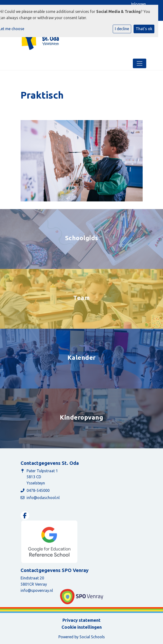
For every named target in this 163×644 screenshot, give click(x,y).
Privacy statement (81, 620)
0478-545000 (38, 490)
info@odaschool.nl (43, 498)
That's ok (144, 29)
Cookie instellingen (82, 627)
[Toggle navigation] (140, 63)
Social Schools (92, 637)
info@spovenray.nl (37, 590)
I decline (122, 29)
